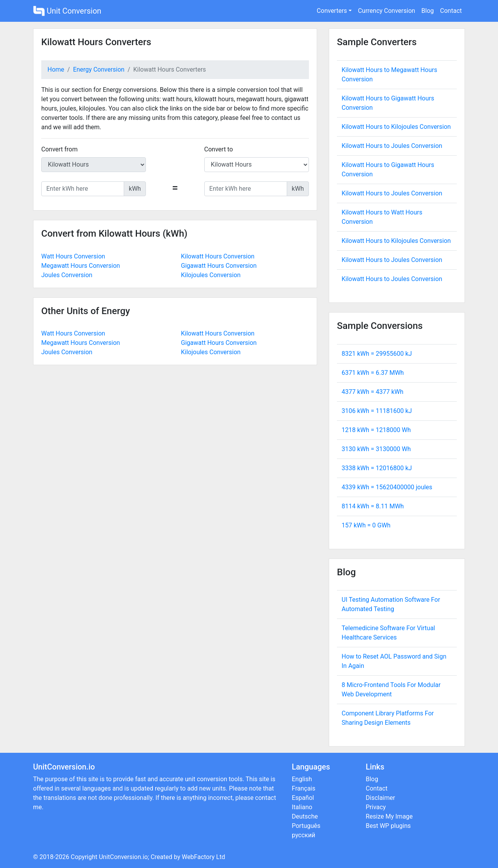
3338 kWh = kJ (377, 468)
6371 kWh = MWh (373, 373)
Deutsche (305, 816)
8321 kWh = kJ (377, 354)
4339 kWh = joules (387, 487)
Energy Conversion (99, 69)
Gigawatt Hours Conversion (219, 266)
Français (304, 788)
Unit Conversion (67, 11)
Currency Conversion (387, 11)
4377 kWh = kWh (373, 392)
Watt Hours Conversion (73, 256)
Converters (332, 11)
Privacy (376, 807)
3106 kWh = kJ (377, 411)
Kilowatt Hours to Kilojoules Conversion (396, 127)
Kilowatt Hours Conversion (218, 256)
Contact (451, 11)
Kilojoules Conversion (211, 275)
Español (303, 798)
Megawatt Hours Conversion (81, 266)
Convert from (60, 149)
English (302, 779)
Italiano (302, 807)
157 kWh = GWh (366, 525)
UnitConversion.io (123, 857)
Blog (428, 11)
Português (306, 826)
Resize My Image (389, 816)
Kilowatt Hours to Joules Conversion (392, 146)
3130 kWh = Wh (376, 449)
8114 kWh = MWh (373, 506)
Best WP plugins (388, 826)
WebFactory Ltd (203, 857)
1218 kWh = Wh (376, 430)
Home (56, 69)
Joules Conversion (67, 275)
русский (303, 835)
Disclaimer (380, 798)
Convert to (219, 149)
